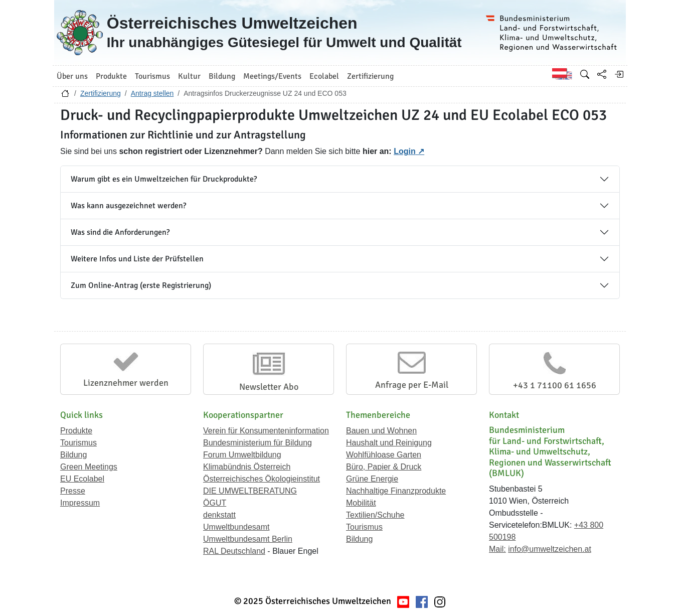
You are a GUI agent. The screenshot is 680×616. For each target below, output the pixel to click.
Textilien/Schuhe (375, 515)
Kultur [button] (189, 76)
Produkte (76, 431)
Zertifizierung (101, 93)
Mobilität (361, 503)
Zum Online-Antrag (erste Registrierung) (141, 285)
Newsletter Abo (269, 387)
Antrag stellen (152, 93)
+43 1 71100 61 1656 (555, 385)
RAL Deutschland (234, 551)
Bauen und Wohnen (381, 431)
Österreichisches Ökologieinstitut (262, 479)
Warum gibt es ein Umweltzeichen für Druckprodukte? (164, 179)
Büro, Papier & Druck (384, 467)
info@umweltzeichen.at (550, 549)
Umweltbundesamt (236, 527)
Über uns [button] (72, 76)
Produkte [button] (111, 76)
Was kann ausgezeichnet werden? (128, 206)
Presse (73, 491)
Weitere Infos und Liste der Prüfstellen (137, 259)
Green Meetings (89, 467)
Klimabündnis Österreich (247, 467)
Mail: (497, 549)
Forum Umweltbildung (242, 455)
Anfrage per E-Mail (412, 385)
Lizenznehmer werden (126, 383)
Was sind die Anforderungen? (120, 232)
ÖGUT (215, 503)
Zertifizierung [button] (370, 76)
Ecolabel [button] (324, 76)
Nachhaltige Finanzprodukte (396, 491)
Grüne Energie (372, 479)
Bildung (73, 455)
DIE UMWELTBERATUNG (250, 491)
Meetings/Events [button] (272, 76)
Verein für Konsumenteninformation (266, 431)
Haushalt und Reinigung (389, 443)
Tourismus (78, 443)
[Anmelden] (619, 74)
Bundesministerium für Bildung (258, 443)
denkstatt (219, 515)
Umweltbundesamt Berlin (248, 539)
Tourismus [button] (152, 76)
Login (405, 151)
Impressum (80, 503)
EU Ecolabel (82, 479)
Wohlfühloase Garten (384, 455)
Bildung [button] (222, 76)
